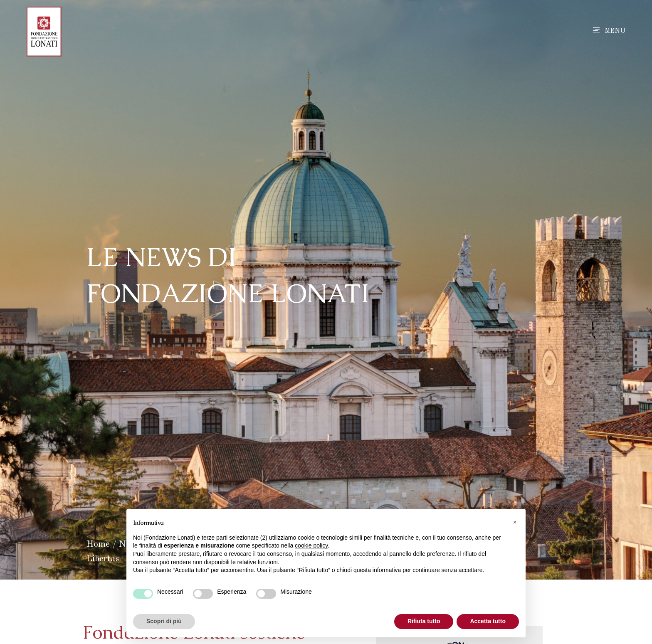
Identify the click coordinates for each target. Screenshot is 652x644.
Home (98, 544)
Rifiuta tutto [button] (424, 621)
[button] (515, 522)
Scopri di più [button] (164, 621)
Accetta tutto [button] (488, 621)
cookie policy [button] (311, 545)
